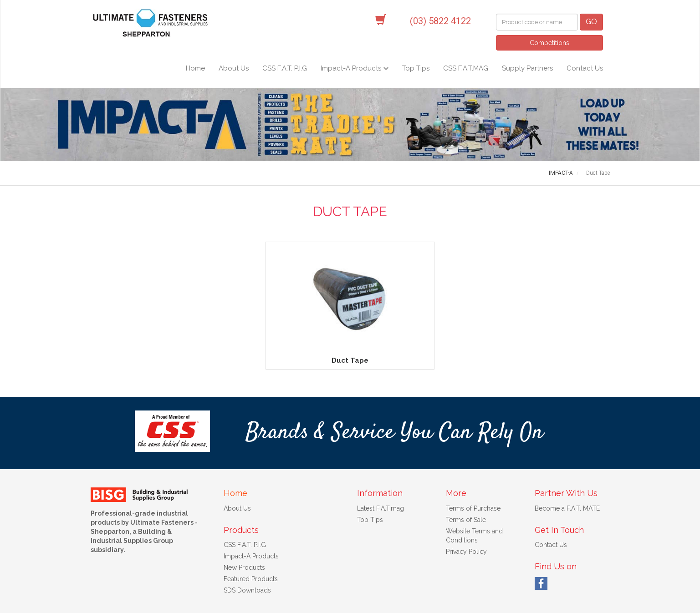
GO (591, 22)
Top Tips (416, 68)
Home (195, 68)
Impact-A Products (352, 68)
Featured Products (251, 546)
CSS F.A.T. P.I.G (285, 68)
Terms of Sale (466, 486)
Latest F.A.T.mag (381, 475)
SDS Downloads (247, 557)
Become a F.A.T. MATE (567, 475)
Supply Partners (527, 68)
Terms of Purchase (473, 475)
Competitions (549, 43)
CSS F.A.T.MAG (466, 68)
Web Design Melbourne (424, 602)
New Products (244, 534)
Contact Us (585, 68)
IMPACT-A (561, 173)
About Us (234, 68)
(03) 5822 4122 (440, 21)
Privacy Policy (466, 518)
